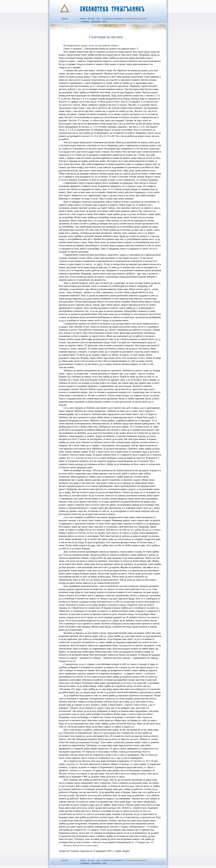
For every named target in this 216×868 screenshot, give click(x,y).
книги (83, 18)
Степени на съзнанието (112, 18)
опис (105, 21)
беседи (91, 18)
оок (98, 18)
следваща (85, 21)
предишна (96, 21)
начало (65, 18)
